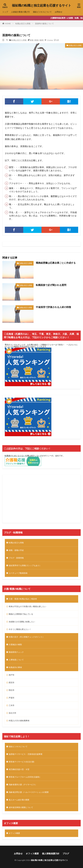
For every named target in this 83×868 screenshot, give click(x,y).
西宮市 (12, 683)
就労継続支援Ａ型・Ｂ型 (19, 769)
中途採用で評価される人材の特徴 (53, 307)
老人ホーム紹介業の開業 (19, 800)
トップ (5, 12)
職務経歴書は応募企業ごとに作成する (56, 263)
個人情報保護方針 (51, 853)
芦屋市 (12, 698)
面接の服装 (39, 40)
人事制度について (16, 660)
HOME (8, 24)
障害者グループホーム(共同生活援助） (25, 777)
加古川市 (12, 713)
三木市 (12, 705)
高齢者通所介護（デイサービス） (23, 785)
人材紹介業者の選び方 (20, 12)
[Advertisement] (41, 499)
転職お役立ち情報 (23, 24)
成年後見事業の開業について (21, 807)
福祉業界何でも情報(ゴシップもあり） (25, 565)
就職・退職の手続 (16, 550)
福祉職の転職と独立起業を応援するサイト (41, 5)
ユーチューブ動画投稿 (18, 573)
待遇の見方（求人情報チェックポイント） (27, 637)
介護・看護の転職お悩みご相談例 (23, 599)
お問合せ (59, 12)
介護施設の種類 (15, 644)
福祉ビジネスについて (42, 12)
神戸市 (12, 675)
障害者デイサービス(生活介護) (22, 762)
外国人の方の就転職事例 (19, 721)
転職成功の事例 (15, 667)
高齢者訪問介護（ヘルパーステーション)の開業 (29, 792)
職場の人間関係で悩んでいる (21, 614)
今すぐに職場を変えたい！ (20, 629)
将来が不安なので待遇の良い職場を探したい (27, 606)
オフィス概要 (14, 833)
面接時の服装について (44, 24)
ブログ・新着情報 (16, 558)
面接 (32, 40)
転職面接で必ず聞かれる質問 (51, 285)
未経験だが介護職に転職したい (22, 622)
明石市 (12, 690)
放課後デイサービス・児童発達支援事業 (26, 754)
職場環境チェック (16, 652)
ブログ (66, 853)
